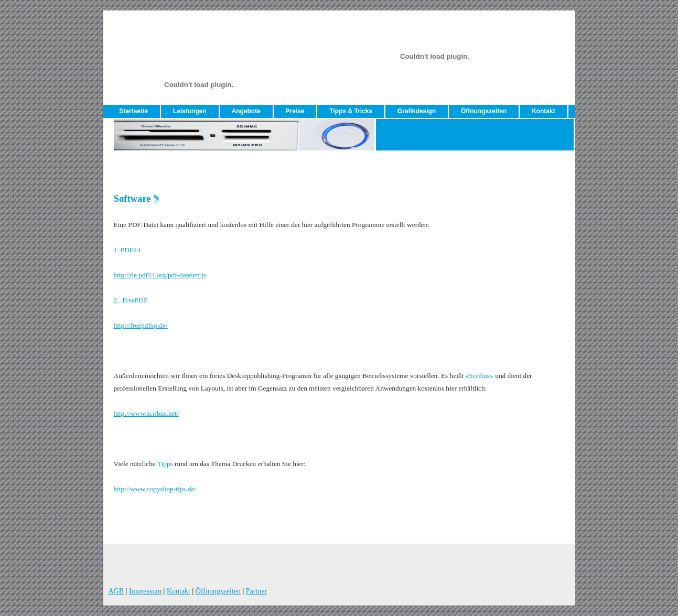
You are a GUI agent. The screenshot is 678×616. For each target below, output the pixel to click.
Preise (295, 111)
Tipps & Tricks (351, 111)
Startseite (133, 111)
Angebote (246, 111)
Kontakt (544, 111)
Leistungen (190, 111)
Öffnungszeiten (484, 111)
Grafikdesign (417, 111)
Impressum (145, 591)
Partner (256, 591)
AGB (116, 591)
